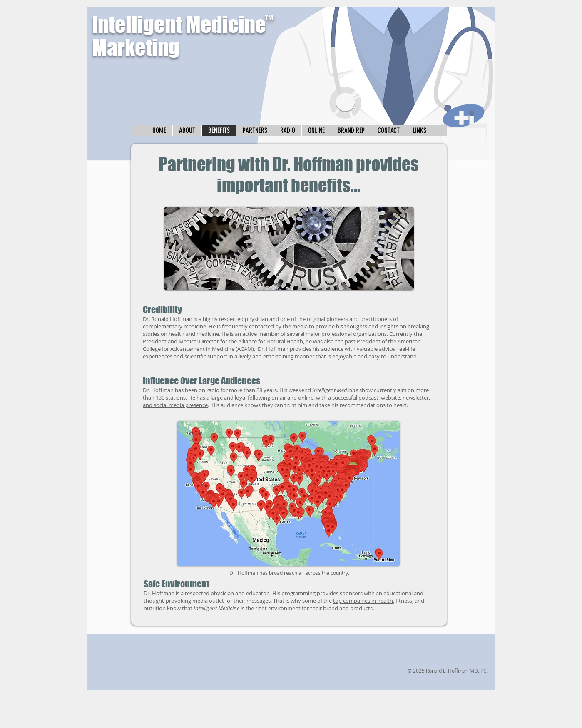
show (342, 390)
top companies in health (363, 601)
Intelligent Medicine (179, 25)
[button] (419, 130)
